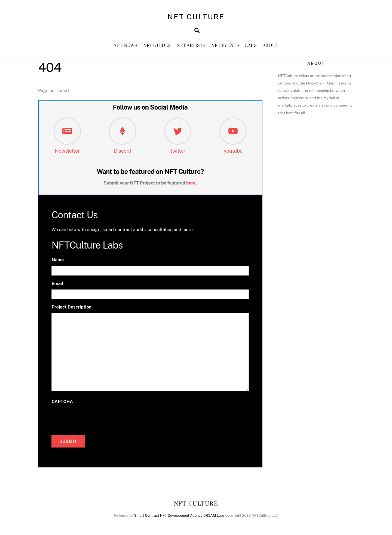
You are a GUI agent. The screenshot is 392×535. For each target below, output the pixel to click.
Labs (251, 46)
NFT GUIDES (157, 46)
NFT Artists (191, 46)
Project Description (71, 308)
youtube (233, 151)
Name (58, 261)
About (271, 46)
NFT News (125, 46)
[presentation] (93, 419)
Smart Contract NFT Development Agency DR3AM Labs (179, 516)
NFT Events (225, 46)
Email (57, 284)
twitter (178, 151)
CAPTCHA (62, 402)
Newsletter (67, 151)
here (191, 184)
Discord (122, 151)
